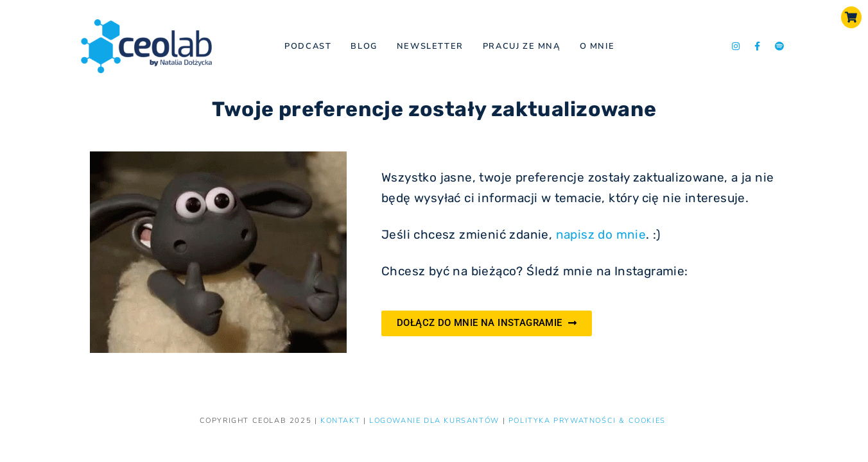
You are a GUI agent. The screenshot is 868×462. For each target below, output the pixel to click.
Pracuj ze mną (522, 46)
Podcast (308, 46)
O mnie (597, 46)
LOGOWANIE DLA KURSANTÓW (436, 421)
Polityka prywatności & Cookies (587, 421)
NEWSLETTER (430, 46)
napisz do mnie (601, 235)
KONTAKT (342, 421)
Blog (364, 46)
